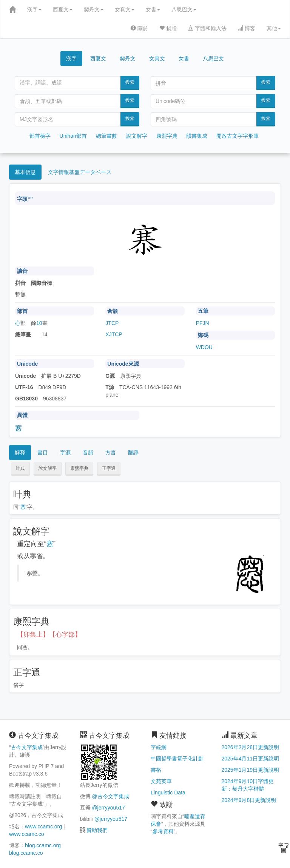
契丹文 (94, 9)
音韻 (88, 452)
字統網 (159, 747)
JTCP (112, 323)
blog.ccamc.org (43, 845)
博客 (247, 28)
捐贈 (168, 28)
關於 (139, 28)
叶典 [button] (20, 468)
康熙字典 (167, 136)
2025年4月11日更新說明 (251, 759)
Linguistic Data (168, 793)
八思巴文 (184, 9)
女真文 (125, 9)
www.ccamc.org (43, 826)
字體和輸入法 (207, 28)
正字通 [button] (109, 468)
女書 (153, 9)
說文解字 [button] (48, 468)
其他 (274, 28)
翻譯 (133, 452)
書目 (43, 452)
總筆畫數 (106, 136)
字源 (65, 452)
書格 (156, 770)
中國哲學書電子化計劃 (177, 759)
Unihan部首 (73, 136)
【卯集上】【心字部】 (49, 635)
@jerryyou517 (108, 808)
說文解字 (137, 136)
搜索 (130, 82)
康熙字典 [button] (79, 468)
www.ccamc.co (27, 834)
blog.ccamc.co (26, 853)
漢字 (34, 9)
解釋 (20, 452)
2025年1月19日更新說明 (251, 770)
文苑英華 (161, 781)
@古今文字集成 (110, 796)
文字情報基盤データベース (80, 172)
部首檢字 (40, 136)
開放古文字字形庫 (238, 136)
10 (39, 323)
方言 (111, 452)
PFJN (203, 323)
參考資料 (163, 831)
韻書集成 (197, 136)
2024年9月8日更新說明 (249, 800)
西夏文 (63, 9)
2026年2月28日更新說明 (251, 747)
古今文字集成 (27, 747)
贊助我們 (97, 830)
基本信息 (25, 172)
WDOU (204, 347)
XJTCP (114, 334)
